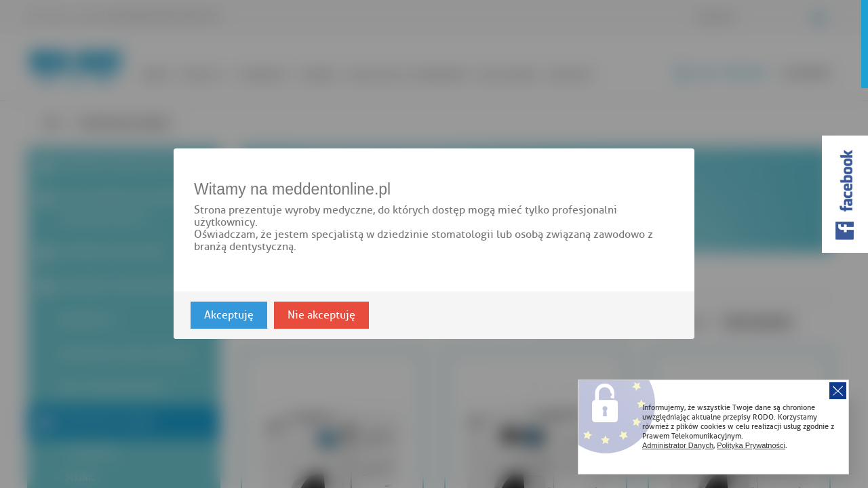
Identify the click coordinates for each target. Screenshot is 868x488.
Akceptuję (229, 316)
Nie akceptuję (321, 316)
